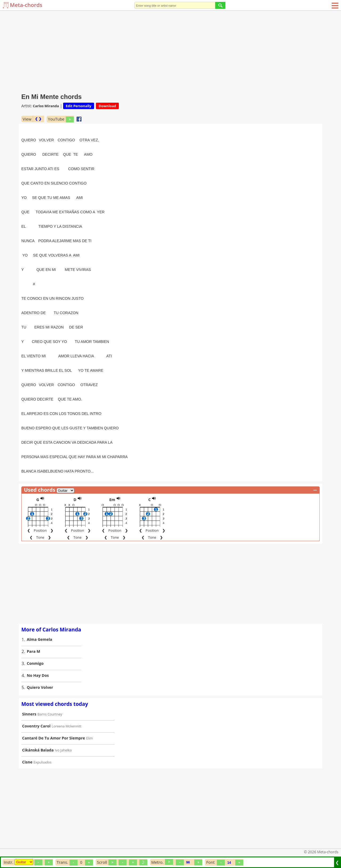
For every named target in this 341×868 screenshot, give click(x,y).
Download (107, 106)
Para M (34, 639)
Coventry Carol (36, 714)
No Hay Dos (38, 663)
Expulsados (43, 750)
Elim (89, 726)
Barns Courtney (50, 702)
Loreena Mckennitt (67, 714)
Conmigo (35, 651)
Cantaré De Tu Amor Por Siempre (54, 726)
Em (112, 487)
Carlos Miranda (46, 106)
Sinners (29, 702)
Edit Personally (79, 106)
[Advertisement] (170, 51)
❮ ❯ (38, 119)
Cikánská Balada (38, 738)
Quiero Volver (40, 675)
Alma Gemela (40, 627)
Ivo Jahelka (63, 738)
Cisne (27, 750)
